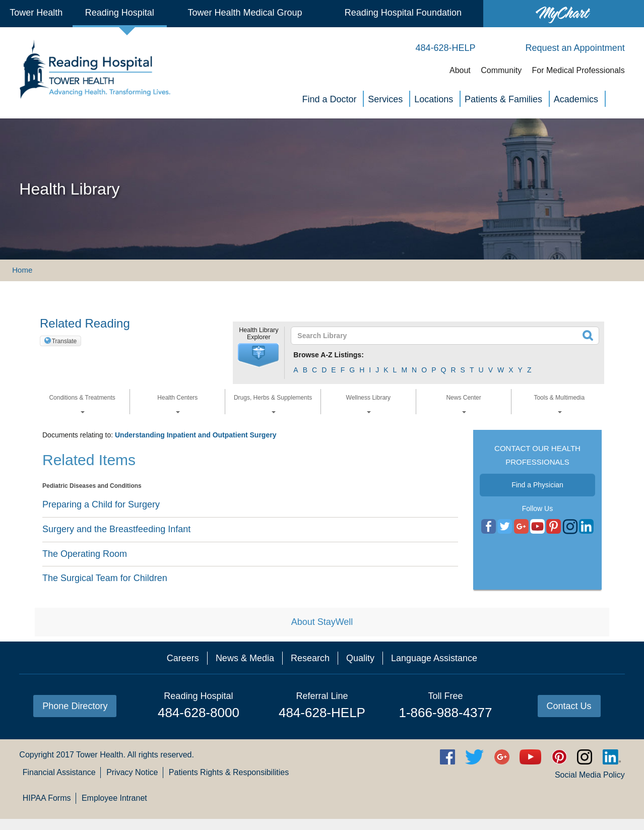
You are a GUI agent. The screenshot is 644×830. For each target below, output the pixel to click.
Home (22, 270)
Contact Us (569, 706)
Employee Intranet (114, 798)
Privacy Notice (132, 772)
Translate (65, 341)
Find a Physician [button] (537, 485)
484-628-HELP (322, 713)
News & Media (245, 658)
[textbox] (439, 336)
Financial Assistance (59, 772)
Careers (183, 658)
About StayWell (322, 622)
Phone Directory (75, 706)
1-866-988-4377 (445, 713)
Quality (360, 658)
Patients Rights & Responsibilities (229, 772)
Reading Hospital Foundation (403, 13)
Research (310, 658)
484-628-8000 (199, 713)
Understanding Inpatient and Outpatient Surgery (196, 435)
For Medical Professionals (578, 70)
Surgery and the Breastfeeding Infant (116, 529)
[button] (259, 355)
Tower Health (36, 13)
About (460, 70)
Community (501, 70)
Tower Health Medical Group (245, 13)
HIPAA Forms (47, 798)
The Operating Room (85, 554)
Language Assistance (434, 658)
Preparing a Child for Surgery (101, 504)
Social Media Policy (590, 775)
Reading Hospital (120, 13)
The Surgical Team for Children (105, 578)
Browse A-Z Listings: (329, 355)
